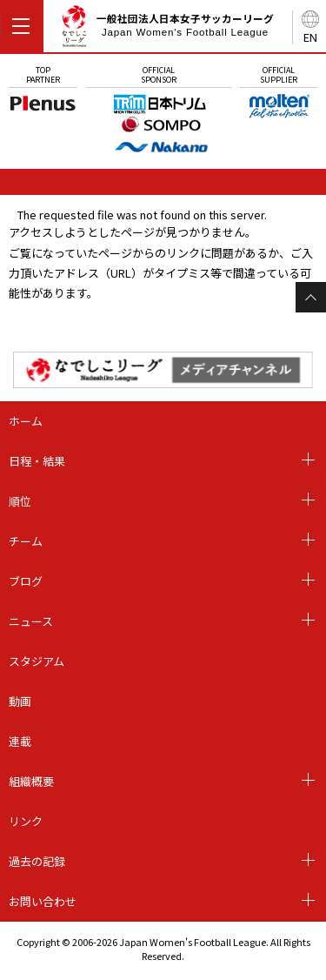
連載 (20, 741)
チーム (26, 541)
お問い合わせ (43, 901)
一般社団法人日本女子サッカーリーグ (167, 29)
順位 (20, 501)
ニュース (31, 621)
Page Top (311, 297)
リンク (26, 821)
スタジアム (37, 661)
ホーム (26, 421)
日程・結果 (37, 461)
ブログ (26, 581)
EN (310, 37)
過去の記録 (37, 861)
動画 (20, 701)
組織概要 (31, 781)
